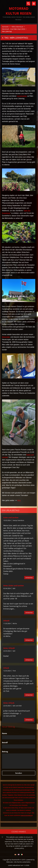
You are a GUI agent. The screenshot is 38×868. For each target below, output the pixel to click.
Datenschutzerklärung (26, 815)
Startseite (5, 27)
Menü (34, 4)
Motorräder (6, 337)
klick (19, 500)
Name (4, 733)
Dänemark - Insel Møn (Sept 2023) (13, 29)
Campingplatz (22, 96)
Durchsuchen (28, 4)
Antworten (29, 578)
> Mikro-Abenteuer (17, 27)
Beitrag (5, 752)
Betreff (5, 743)
